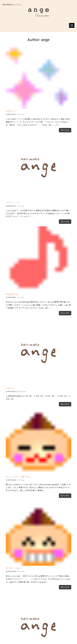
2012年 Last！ (14, 568)
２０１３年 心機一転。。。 (21, 477)
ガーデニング (13, 203)
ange (23, 114)
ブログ (19, 114)
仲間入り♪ (11, 111)
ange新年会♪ (12, 294)
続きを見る (65, 130)
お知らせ (10, 388)
